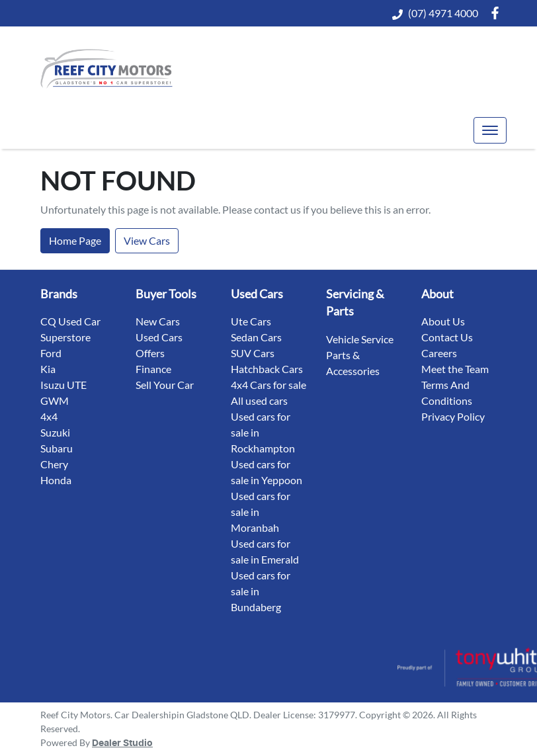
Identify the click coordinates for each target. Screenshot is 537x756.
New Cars (158, 321)
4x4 (49, 416)
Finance (153, 369)
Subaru (57, 448)
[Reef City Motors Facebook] (498, 13)
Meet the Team (455, 369)
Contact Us (447, 337)
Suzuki (55, 432)
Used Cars (159, 337)
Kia (48, 369)
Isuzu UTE (63, 385)
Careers (439, 353)
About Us (443, 321)
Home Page (75, 240)
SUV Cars (253, 353)
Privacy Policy (453, 416)
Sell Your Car (165, 385)
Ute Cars (251, 321)
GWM (55, 400)
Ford (51, 353)
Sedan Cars (256, 337)
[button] (490, 130)
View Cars (147, 240)
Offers (150, 353)
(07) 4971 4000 (443, 13)
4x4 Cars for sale (268, 385)
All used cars (259, 400)
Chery (54, 464)
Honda (56, 480)
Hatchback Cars (267, 369)
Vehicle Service (360, 339)
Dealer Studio (122, 743)
